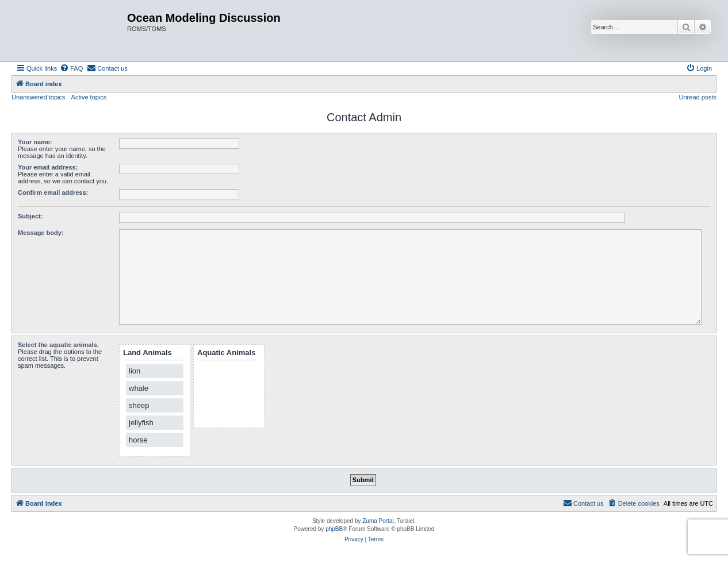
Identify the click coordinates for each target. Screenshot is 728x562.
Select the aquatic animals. (58, 345)
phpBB (334, 529)
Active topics (89, 97)
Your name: (35, 142)
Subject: (30, 216)
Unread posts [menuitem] (698, 97)
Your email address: (48, 167)
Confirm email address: (53, 193)
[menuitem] (71, 68)
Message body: (41, 233)
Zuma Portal (378, 521)
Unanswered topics (39, 97)
